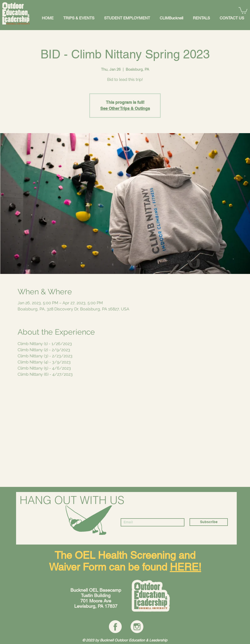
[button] (243, 10)
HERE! (186, 567)
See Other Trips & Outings (125, 109)
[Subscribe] (209, 522)
